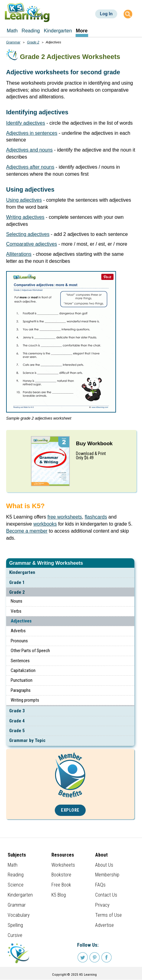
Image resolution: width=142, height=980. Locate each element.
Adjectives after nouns (30, 167)
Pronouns (19, 641)
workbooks (45, 524)
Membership (107, 875)
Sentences (20, 661)
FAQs (100, 885)
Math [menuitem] (12, 31)
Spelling (15, 925)
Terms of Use (108, 915)
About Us (104, 865)
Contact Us (106, 895)
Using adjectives (24, 200)
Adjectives (21, 621)
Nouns (17, 601)
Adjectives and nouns (29, 150)
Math (13, 865)
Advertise (105, 925)
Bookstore (61, 875)
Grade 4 (17, 721)
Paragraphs (21, 690)
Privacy (102, 905)
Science (16, 885)
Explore (70, 810)
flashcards (96, 517)
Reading (16, 875)
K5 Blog (59, 895)
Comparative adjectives (32, 244)
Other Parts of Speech (30, 651)
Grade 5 (17, 731)
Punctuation (22, 680)
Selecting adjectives (28, 234)
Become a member (27, 531)
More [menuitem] (82, 31)
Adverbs (18, 631)
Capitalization (23, 670)
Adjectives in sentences (32, 133)
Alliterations (19, 254)
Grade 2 (17, 592)
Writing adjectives (25, 217)
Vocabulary (19, 915)
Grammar (13, 42)
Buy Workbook (94, 444)
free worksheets (65, 517)
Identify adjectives (26, 123)
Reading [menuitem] (31, 31)
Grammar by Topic (27, 740)
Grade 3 (17, 711)
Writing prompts (25, 700)
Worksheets (63, 865)
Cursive (15, 935)
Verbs (16, 611)
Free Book (61, 885)
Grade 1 (17, 582)
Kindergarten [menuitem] (58, 31)
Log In (106, 14)
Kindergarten (22, 572)
